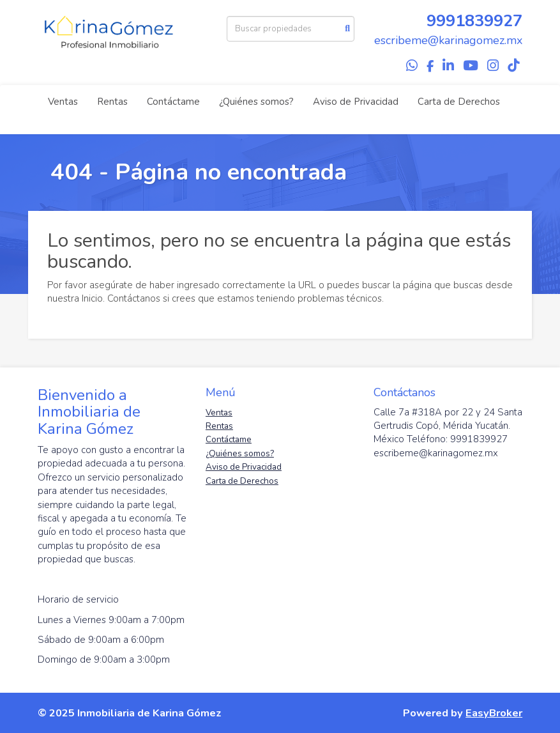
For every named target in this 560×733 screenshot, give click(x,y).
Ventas (63, 102)
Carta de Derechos (459, 102)
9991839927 (474, 21)
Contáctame (173, 102)
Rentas (112, 102)
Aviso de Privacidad (356, 102)
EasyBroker (494, 713)
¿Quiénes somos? (256, 102)
